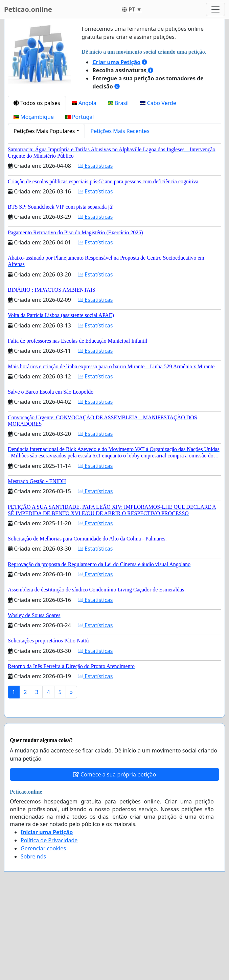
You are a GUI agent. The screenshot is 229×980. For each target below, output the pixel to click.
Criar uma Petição (116, 62)
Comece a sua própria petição (114, 774)
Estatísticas (95, 166)
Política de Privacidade (49, 840)
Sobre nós (33, 856)
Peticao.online (28, 9)
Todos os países (37, 103)
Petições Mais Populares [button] (44, 131)
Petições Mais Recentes (120, 131)
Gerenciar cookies (43, 848)
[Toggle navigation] (215, 9)
